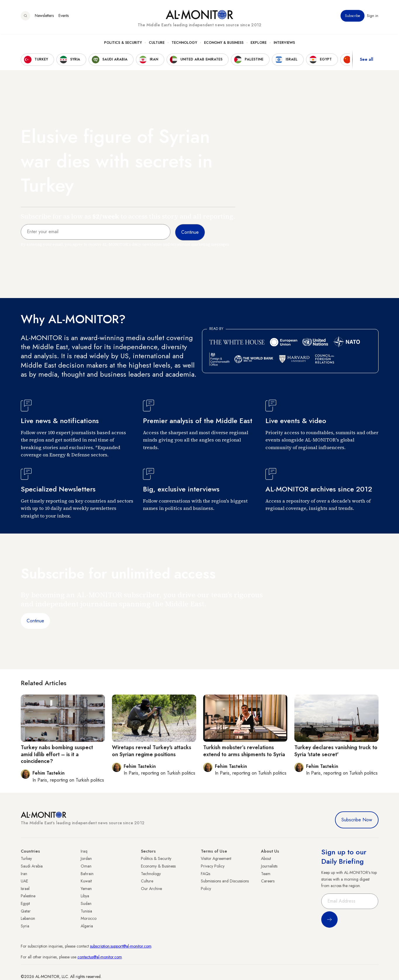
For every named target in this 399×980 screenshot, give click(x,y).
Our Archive (151, 889)
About (266, 858)
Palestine (28, 896)
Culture (157, 44)
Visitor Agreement (216, 858)
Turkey (26, 858)
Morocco (89, 918)
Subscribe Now (357, 820)
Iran (24, 874)
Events (64, 17)
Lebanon (28, 918)
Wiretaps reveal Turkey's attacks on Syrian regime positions (152, 751)
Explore (259, 44)
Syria (25, 926)
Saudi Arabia (32, 866)
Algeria (87, 926)
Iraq (84, 851)
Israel (25, 889)
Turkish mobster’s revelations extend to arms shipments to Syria (244, 751)
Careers (268, 881)
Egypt (25, 903)
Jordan (86, 858)
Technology (184, 44)
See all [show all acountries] (367, 61)
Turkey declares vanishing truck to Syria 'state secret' (336, 751)
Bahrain (87, 874)
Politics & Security (123, 44)
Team (266, 874)
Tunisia (86, 911)
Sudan (86, 903)
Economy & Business (224, 44)
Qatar (26, 911)
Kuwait (86, 881)
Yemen (86, 889)
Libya (85, 896)
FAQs (205, 874)
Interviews (284, 44)
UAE (24, 881)
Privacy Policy (213, 866)
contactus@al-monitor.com (100, 957)
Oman (86, 866)
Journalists (269, 866)
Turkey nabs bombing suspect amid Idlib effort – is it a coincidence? (57, 754)
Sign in (373, 17)
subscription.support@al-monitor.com (121, 946)
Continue (35, 621)
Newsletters (44, 17)
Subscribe (353, 17)
